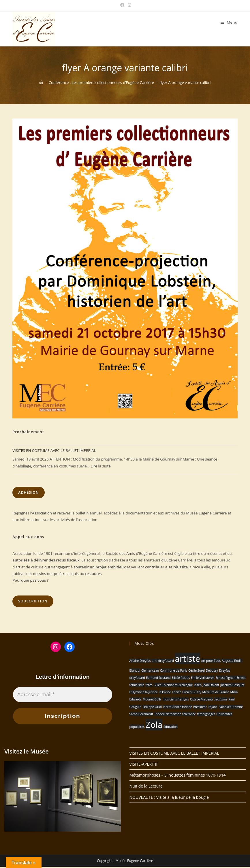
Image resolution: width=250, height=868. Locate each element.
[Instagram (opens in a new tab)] (129, 5)
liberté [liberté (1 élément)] (177, 692)
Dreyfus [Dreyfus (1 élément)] (225, 670)
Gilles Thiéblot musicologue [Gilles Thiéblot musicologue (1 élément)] (173, 685)
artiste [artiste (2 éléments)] (188, 659)
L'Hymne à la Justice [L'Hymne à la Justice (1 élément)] (144, 692)
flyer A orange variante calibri (185, 82)
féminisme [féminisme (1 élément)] (137, 685)
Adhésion (28, 492)
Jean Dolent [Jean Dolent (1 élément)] (211, 685)
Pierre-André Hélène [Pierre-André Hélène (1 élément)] (177, 707)
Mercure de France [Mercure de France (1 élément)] (216, 692)
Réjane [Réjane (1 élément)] (213, 707)
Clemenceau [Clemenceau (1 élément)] (150, 670)
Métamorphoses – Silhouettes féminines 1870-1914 (178, 776)
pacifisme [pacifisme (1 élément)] (220, 699)
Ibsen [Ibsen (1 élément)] (198, 685)
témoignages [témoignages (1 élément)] (206, 714)
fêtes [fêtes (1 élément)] (149, 685)
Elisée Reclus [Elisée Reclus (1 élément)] (181, 678)
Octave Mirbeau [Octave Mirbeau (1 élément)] (201, 699)
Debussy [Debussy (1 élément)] (212, 670)
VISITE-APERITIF (144, 765)
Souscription (33, 601)
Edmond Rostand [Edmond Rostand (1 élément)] (158, 678)
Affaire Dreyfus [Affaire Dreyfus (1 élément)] (140, 661)
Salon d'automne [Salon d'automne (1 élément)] (231, 707)
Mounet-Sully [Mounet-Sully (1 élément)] (152, 699)
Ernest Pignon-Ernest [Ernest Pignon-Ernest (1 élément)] (231, 678)
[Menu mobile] (229, 22)
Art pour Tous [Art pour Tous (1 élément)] (211, 661)
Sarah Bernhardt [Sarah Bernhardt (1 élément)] (141, 714)
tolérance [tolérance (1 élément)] (189, 714)
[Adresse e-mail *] (63, 695)
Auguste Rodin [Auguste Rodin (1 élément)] (232, 661)
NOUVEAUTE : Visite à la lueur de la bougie (169, 798)
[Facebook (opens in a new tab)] (122, 5)
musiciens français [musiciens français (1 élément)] (176, 699)
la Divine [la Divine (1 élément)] (165, 692)
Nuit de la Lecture (146, 787)
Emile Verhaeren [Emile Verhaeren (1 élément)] (203, 678)
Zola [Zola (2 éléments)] (154, 725)
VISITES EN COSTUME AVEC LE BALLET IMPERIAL (54, 450)
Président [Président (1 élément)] (200, 707)
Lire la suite (100, 466)
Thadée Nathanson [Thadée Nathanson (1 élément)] (168, 714)
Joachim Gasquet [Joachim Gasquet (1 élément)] (232, 685)
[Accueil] (41, 82)
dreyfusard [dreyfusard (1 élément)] (137, 678)
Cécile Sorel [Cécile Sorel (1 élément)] (197, 670)
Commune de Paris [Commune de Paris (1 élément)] (174, 670)
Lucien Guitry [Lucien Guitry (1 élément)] (192, 692)
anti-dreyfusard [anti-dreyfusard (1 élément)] (163, 661)
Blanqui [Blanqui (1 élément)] (135, 670)
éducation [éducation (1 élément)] (171, 727)
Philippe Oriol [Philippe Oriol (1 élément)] (152, 707)
